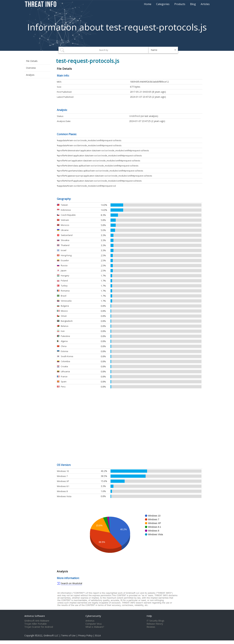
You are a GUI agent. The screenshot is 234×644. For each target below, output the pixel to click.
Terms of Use (68, 635)
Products (180, 4)
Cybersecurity (93, 616)
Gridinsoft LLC (51, 635)
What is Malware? (95, 627)
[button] (163, 50)
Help (149, 616)
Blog (193, 4)
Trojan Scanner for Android (39, 627)
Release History (155, 624)
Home (148, 4)
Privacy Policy (85, 635)
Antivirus (90, 621)
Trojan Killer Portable (36, 624)
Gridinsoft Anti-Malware (37, 621)
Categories (163, 4)
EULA (98, 635)
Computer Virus (94, 624)
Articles (205, 4)
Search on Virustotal (71, 583)
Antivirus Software (35, 616)
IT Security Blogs (155, 621)
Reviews (151, 627)
